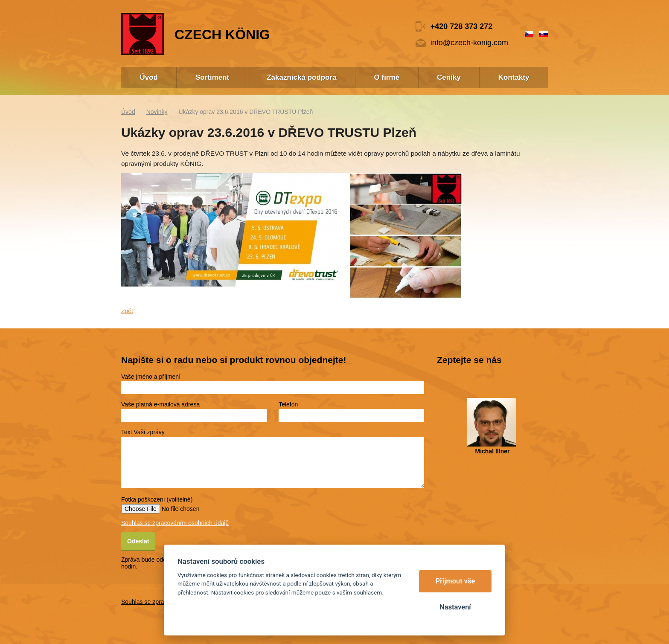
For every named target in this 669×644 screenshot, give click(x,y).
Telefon (288, 404)
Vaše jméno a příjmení (151, 377)
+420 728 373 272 (462, 26)
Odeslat (138, 541)
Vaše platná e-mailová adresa (160, 404)
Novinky (157, 112)
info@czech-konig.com (469, 43)
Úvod (128, 112)
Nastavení (455, 607)
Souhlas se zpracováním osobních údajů (175, 523)
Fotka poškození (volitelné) (157, 499)
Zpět (127, 311)
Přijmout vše (455, 581)
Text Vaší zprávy (143, 432)
